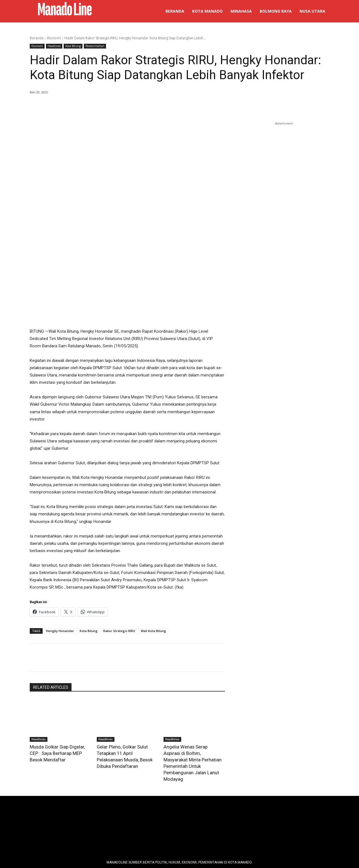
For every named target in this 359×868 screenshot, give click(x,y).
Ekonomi (54, 38)
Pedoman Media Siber (158, 821)
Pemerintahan (95, 46)
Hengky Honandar (60, 574)
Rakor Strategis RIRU (119, 574)
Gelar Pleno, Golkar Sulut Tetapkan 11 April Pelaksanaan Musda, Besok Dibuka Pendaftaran (127, 695)
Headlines (54, 46)
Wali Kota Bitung (153, 574)
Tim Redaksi (124, 821)
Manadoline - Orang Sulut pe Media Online (181, 849)
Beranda (37, 38)
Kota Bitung (73, 46)
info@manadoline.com (226, 821)
